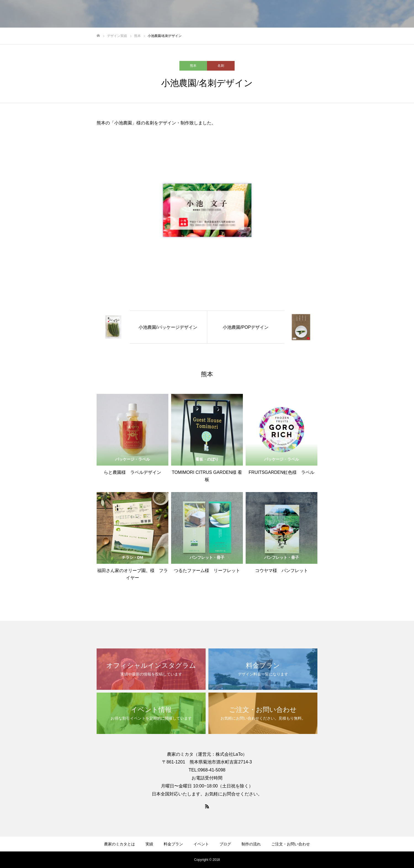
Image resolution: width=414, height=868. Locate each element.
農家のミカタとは (120, 844)
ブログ (225, 844)
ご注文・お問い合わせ (291, 844)
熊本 (193, 66)
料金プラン (173, 844)
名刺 (221, 66)
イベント (201, 844)
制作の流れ (251, 844)
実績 (149, 844)
